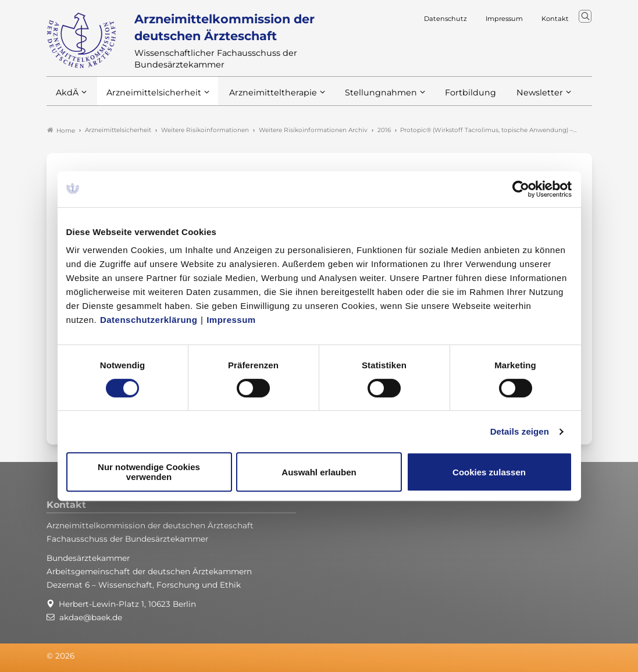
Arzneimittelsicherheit (150, 98)
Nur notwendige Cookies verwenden (149, 472)
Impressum (231, 320)
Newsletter (516, 98)
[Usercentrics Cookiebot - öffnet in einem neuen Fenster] (521, 189)
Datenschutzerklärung (149, 320)
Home (61, 130)
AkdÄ (67, 98)
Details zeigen (520, 431)
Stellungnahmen (365, 98)
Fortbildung (450, 98)
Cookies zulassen (489, 472)
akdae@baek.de (91, 617)
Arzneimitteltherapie (263, 98)
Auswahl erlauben (319, 472)
